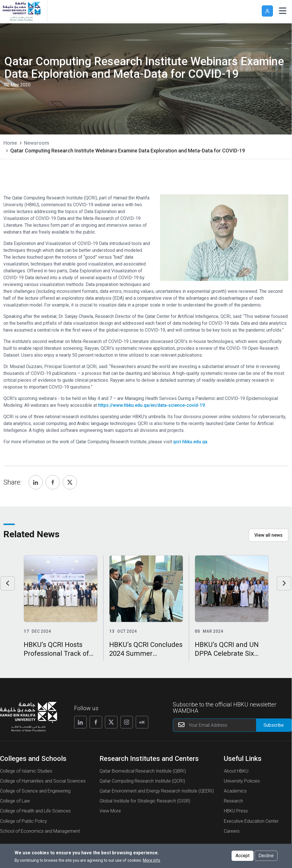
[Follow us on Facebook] (96, 722)
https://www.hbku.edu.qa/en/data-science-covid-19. (152, 405)
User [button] (267, 11)
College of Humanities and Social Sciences (43, 781)
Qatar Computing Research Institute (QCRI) (142, 781)
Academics (235, 791)
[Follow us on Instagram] (127, 722)
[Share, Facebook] (53, 482)
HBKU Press (236, 811)
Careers (232, 831)
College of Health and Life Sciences (35, 811)
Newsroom (36, 143)
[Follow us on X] (111, 722)
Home (10, 143)
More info (152, 860)
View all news (268, 535)
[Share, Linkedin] (36, 482)
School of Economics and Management (40, 831)
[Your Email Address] (232, 725)
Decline (266, 856)
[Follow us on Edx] (142, 722)
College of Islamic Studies (26, 771)
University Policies (242, 781)
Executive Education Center (251, 821)
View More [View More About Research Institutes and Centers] (110, 811)
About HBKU (236, 771)
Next (284, 583)
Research (233, 801)
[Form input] (274, 725)
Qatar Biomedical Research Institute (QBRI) (143, 771)
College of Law (15, 801)
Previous (8, 583)
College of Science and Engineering (35, 791)
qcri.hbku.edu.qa (190, 442)
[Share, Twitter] (70, 482)
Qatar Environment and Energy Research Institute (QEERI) (157, 791)
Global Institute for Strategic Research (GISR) (145, 801)
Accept (243, 856)
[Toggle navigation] (283, 11)
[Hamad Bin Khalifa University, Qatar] (21, 11)
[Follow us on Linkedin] (80, 722)
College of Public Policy (24, 821)
